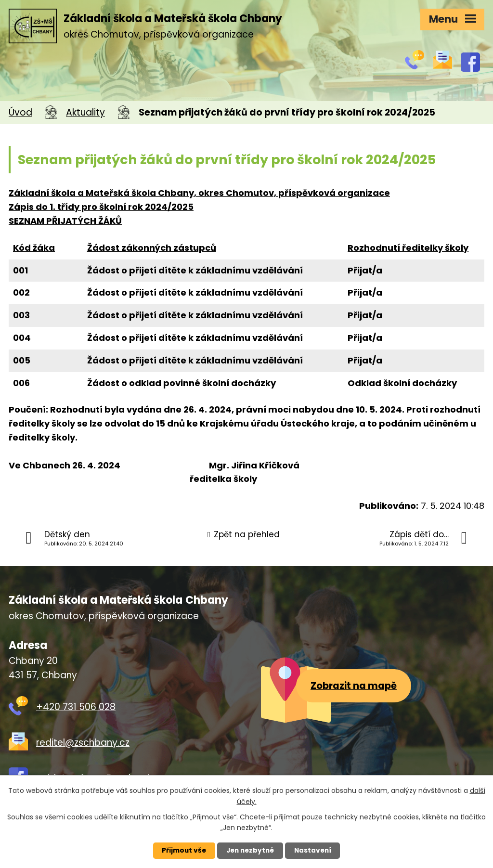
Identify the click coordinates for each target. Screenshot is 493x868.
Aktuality (85, 112)
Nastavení (317, 850)
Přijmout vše (180, 850)
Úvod (20, 112)
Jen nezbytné (250, 850)
